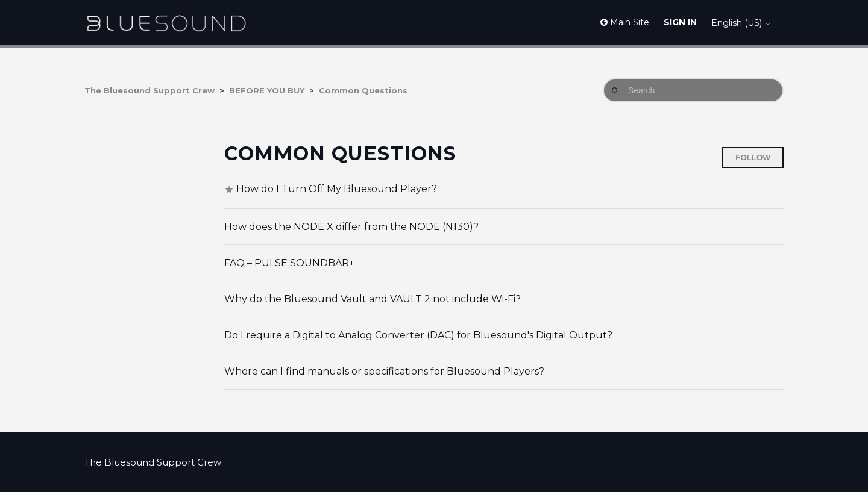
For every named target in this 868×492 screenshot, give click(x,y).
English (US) (741, 23)
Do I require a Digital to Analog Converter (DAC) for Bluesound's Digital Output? (418, 335)
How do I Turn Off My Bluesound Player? (337, 189)
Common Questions (363, 90)
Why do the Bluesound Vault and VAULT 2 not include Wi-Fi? (373, 299)
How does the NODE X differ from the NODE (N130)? (351, 227)
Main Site (625, 22)
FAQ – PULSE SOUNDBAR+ (289, 263)
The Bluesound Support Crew (149, 90)
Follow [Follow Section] (753, 157)
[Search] (693, 90)
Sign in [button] (680, 22)
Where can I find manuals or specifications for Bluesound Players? (384, 371)
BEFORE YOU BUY (267, 90)
